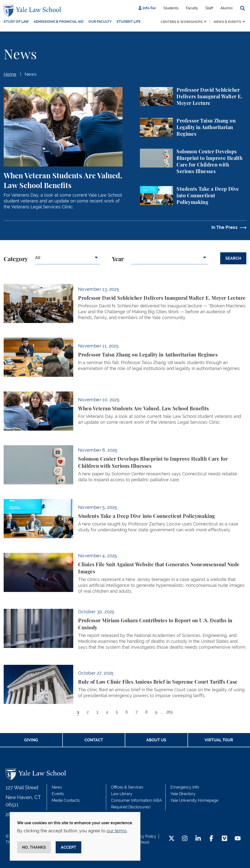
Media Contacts (66, 800)
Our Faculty (100, 22)
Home (10, 74)
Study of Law (16, 22)
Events (58, 794)
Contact (94, 740)
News (31, 74)
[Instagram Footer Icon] (185, 839)
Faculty (192, 8)
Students (171, 8)
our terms (117, 831)
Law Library (122, 794)
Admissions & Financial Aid (59, 22)
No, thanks (34, 847)
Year (118, 259)
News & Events (227, 22)
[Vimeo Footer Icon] (224, 839)
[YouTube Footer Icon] (238, 839)
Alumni (226, 8)
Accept (68, 847)
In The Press (224, 227)
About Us (156, 740)
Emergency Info (185, 787)
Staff (209, 8)
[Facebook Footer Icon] (211, 839)
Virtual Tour (219, 740)
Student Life (128, 22)
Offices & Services (127, 787)
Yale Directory (183, 794)
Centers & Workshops (182, 22)
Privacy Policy (144, 836)
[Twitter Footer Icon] (172, 839)
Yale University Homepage (194, 800)
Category (16, 259)
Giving (31, 740)
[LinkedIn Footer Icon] (198, 839)
